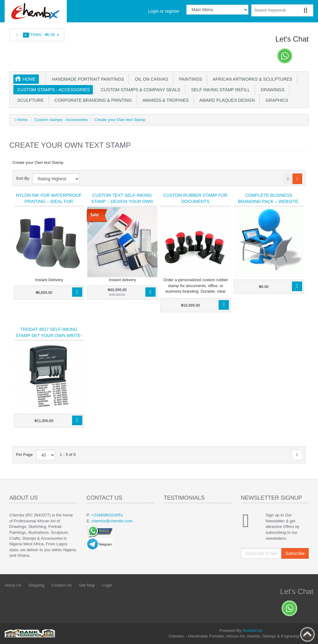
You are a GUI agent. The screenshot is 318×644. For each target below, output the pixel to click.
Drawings (271, 90)
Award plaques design (226, 100)
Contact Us (61, 585)
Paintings (189, 79)
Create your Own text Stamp (120, 120)
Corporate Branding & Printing (92, 100)
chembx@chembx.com (112, 521)
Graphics (276, 100)
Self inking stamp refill (219, 90)
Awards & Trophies (165, 100)
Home (29, 79)
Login (107, 585)
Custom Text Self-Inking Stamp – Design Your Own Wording (122, 201)
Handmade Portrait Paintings (87, 79)
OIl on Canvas (150, 79)
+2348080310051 (107, 515)
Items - (37, 35)
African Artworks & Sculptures (251, 79)
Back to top (307, 634)
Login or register (164, 11)
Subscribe (295, 553)
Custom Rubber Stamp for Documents (195, 198)
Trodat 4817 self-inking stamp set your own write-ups (49, 336)
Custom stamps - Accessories (52, 90)
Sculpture (29, 100)
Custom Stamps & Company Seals (139, 90)
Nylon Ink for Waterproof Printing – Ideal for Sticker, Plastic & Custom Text (49, 205)
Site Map (87, 585)
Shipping (36, 585)
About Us (13, 585)
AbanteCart (252, 630)
